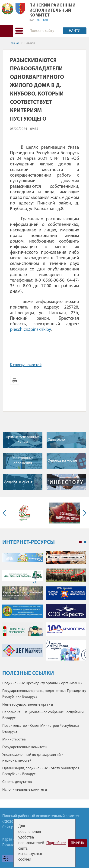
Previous (6, 513)
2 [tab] (85, 542)
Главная (14, 43)
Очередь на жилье (62, 461)
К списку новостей (26, 365)
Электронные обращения (23, 461)
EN (38, 21)
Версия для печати (15, 380)
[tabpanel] (44, 608)
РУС (32, 21)
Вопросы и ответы (19, 482)
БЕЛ (45, 21)
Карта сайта (12, 840)
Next (83, 513)
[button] (19, 31)
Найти (75, 31)
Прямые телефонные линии (23, 440)
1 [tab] (80, 542)
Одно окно (56, 440)
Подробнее (56, 843)
